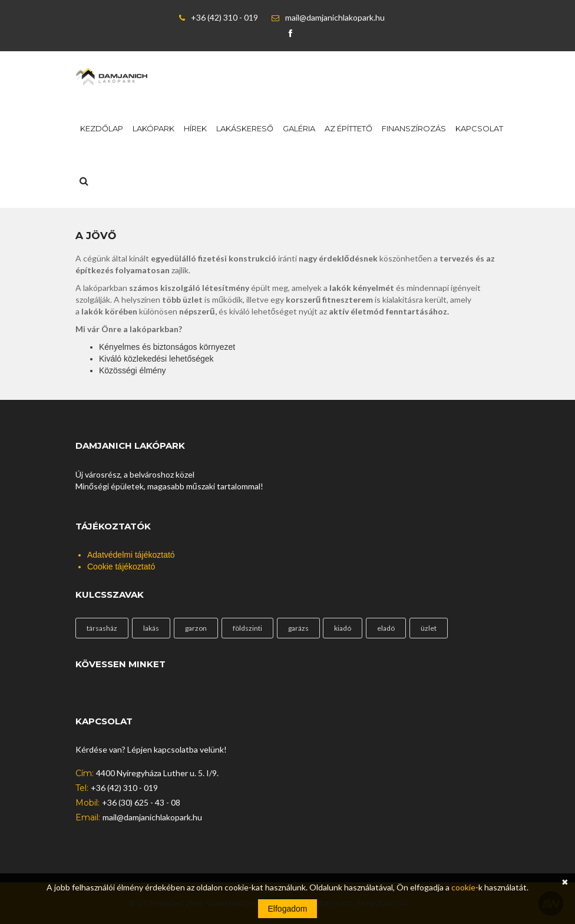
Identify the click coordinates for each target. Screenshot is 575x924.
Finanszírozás (414, 128)
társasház (102, 628)
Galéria (299, 128)
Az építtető (348, 128)
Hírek (195, 128)
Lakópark (153, 128)
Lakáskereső (245, 128)
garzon (196, 628)
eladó (386, 628)
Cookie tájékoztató (121, 567)
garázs (298, 628)
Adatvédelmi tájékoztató (131, 555)
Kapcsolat (479, 128)
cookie (463, 887)
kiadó (343, 628)
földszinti (247, 628)
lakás (151, 628)
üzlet (429, 628)
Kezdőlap (102, 128)
